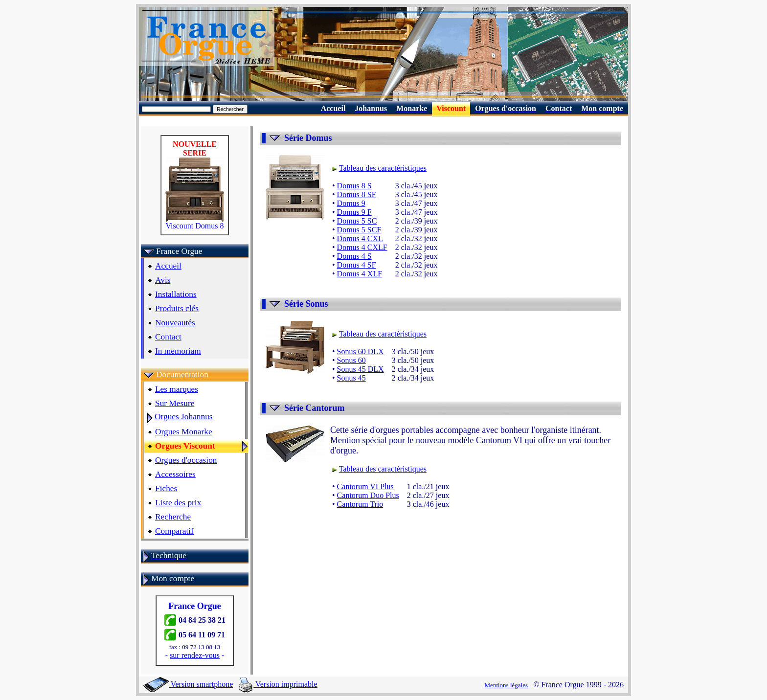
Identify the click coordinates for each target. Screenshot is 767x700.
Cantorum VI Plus (365, 486)
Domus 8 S (354, 186)
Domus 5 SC (357, 221)
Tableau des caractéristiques (383, 168)
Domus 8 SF (357, 194)
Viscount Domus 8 (195, 222)
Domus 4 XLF (360, 274)
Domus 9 (351, 203)
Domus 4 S (354, 256)
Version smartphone (188, 684)
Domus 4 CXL (360, 238)
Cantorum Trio (360, 504)
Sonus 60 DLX (361, 351)
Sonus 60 (351, 360)
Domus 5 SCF (359, 230)
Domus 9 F (354, 212)
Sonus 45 (351, 378)
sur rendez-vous (195, 655)
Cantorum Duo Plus (368, 495)
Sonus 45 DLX (361, 369)
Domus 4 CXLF (362, 247)
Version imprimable (278, 684)
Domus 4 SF (357, 265)
